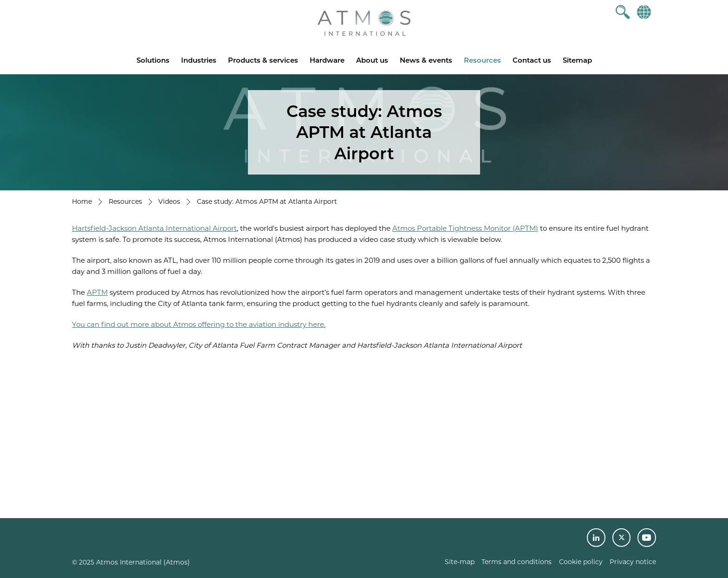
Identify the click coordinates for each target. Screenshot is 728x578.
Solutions (153, 60)
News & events (426, 60)
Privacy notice (633, 562)
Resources (482, 60)
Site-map (460, 562)
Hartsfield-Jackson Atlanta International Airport (154, 228)
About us (372, 60)
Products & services (263, 60)
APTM (97, 292)
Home (82, 201)
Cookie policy (581, 562)
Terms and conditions (517, 562)
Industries (199, 60)
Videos (169, 201)
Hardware (327, 60)
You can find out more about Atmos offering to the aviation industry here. (199, 324)
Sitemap (577, 60)
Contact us (532, 60)
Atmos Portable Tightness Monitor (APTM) (465, 228)
